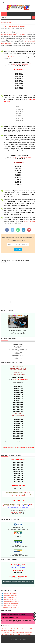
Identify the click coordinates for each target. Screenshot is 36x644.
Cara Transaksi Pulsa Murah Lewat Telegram (13, 614)
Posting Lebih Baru (6, 302)
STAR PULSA (23, 639)
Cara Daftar (11, 57)
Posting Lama (32, 302)
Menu (4, 14)
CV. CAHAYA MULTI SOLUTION (20, 641)
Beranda (19, 302)
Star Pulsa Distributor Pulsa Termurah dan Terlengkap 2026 (16, 634)
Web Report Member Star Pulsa (10, 617)
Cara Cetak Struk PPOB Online (11, 607)
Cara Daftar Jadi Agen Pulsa (10, 594)
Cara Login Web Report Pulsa (11, 605)
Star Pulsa (23, 29)
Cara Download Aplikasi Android (11, 603)
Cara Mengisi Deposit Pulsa (10, 596)
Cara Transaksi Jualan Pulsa (10, 597)
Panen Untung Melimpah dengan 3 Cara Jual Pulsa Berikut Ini (17, 632)
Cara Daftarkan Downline (9, 599)
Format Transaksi (29, 221)
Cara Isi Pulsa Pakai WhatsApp (11, 601)
